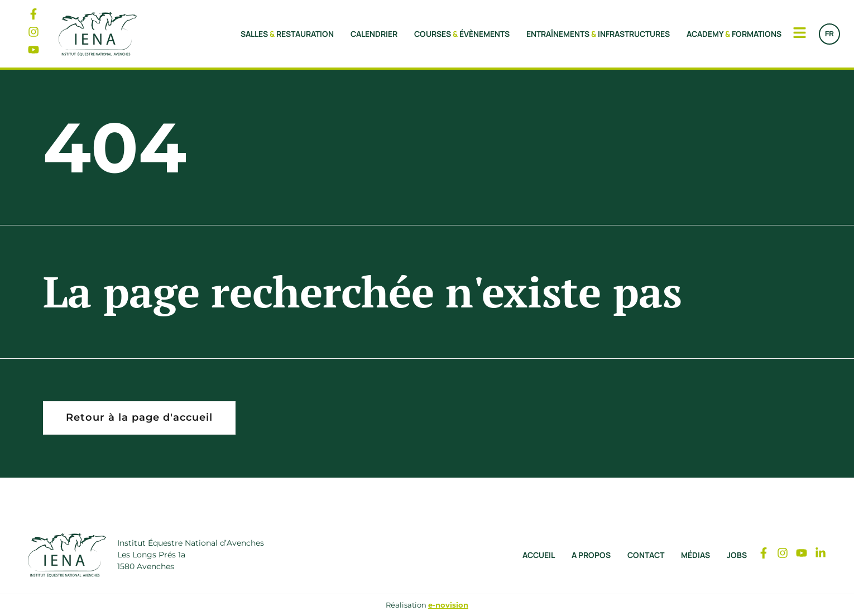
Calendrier (374, 34)
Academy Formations (734, 34)
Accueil (539, 555)
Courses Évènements (462, 34)
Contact (646, 555)
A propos (591, 555)
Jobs (737, 555)
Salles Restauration (287, 34)
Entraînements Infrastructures (598, 34)
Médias (695, 555)
